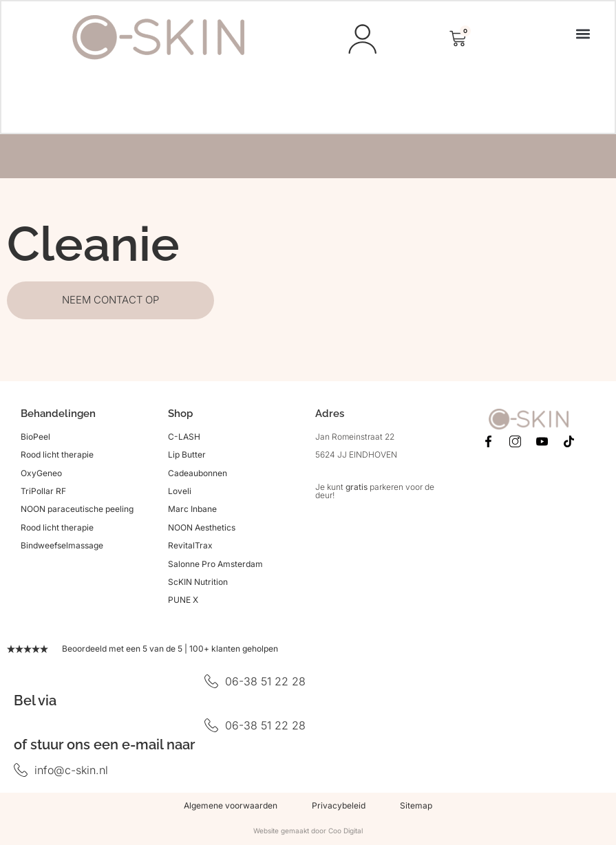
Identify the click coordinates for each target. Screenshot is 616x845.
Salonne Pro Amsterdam (215, 566)
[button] (582, 34)
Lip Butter (187, 457)
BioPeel (35, 439)
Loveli (180, 493)
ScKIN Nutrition (198, 584)
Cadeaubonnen (198, 475)
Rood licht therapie (57, 457)
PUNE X (183, 602)
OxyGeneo (41, 475)
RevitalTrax (190, 547)
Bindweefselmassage (62, 547)
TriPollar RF (43, 493)
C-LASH (184, 439)
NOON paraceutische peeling (77, 512)
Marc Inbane (192, 512)
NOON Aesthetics (202, 530)
